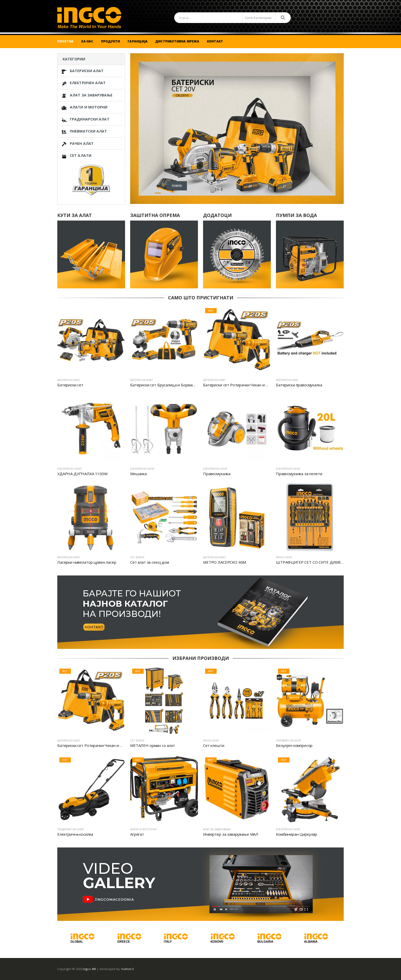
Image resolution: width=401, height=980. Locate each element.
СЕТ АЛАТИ (76, 156)
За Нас (87, 41)
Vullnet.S (128, 969)
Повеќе (161, 181)
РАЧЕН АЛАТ (78, 144)
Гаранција (138, 41)
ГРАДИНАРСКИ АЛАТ (86, 119)
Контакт (215, 41)
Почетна (65, 41)
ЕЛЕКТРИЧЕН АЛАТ (84, 83)
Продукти (111, 41)
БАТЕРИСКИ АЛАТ (83, 71)
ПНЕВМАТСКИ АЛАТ (84, 131)
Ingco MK (90, 969)
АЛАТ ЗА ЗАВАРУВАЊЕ (87, 95)
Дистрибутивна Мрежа (177, 41)
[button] (150, 193)
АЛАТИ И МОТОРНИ (85, 107)
